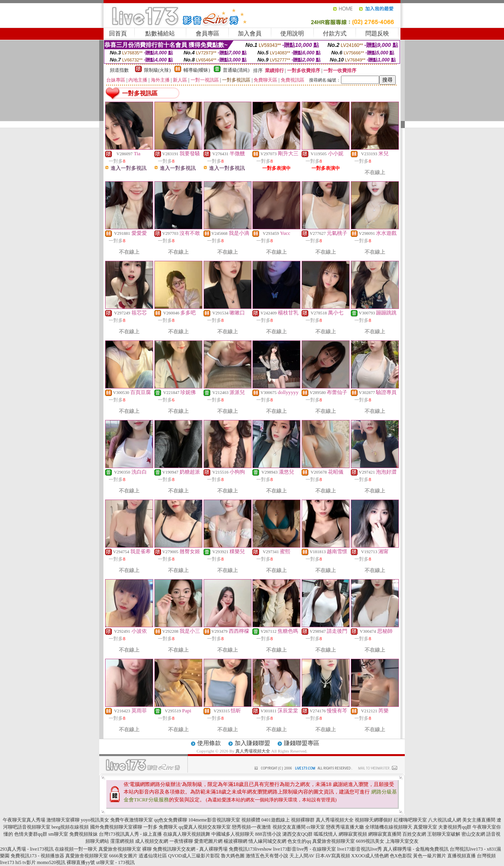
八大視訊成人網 (445, 820)
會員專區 (208, 33)
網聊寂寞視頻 (353, 834)
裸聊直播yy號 (81, 862)
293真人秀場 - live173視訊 (27, 849)
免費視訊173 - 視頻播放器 (37, 856)
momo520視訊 (51, 862)
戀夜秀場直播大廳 (345, 827)
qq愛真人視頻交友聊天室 (205, 827)
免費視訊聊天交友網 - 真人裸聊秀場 (190, 849)
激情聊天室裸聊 (63, 820)
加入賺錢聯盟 (252, 743)
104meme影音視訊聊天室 (214, 820)
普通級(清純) (236, 70)
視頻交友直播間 (289, 827)
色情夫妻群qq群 (31, 834)
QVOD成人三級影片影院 (194, 856)
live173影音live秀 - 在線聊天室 (304, 849)
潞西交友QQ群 (297, 834)
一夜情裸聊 (181, 841)
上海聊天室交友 (402, 841)
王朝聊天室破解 (444, 834)
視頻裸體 (251, 820)
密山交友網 (473, 834)
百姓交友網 (414, 834)
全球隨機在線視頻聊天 (389, 827)
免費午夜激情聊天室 (132, 820)
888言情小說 (268, 834)
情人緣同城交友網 (267, 841)
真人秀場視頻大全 (253, 751)
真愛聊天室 (425, 827)
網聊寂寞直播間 (385, 834)
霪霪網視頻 (122, 841)
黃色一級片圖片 (430, 856)
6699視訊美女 (370, 841)
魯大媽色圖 (233, 856)
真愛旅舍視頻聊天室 (334, 841)
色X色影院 (401, 856)
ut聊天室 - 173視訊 (115, 862)
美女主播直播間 (479, 820)
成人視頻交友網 (152, 841)
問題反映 (377, 33)
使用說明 (292, 33)
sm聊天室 (58, 834)
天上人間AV (302, 856)
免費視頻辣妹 (83, 834)
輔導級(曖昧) (197, 70)
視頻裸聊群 (303, 820)
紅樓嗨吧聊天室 (410, 820)
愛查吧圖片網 (208, 841)
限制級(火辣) (157, 70)
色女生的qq (299, 841)
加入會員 (250, 33)
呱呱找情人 (326, 834)
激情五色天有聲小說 (267, 856)
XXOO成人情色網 (370, 856)
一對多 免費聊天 (160, 827)
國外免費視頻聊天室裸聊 (116, 827)
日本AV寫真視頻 (333, 856)
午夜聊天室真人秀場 (24, 820)
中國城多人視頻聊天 (233, 834)
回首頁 (118, 33)
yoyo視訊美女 (95, 820)
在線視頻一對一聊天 (76, 849)
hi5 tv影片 (26, 862)
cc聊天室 (316, 827)
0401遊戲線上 (276, 820)
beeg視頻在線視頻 (70, 827)
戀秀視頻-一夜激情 (252, 827)
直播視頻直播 (461, 856)
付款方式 (335, 33)
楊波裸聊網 (235, 841)
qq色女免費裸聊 (170, 820)
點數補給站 (160, 33)
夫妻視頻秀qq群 (455, 827)
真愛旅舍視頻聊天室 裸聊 (125, 849)
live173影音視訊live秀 (359, 849)
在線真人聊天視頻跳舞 (187, 834)
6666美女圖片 (123, 856)
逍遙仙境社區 (153, 856)
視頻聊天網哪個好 (374, 820)
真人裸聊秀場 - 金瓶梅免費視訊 (416, 849)
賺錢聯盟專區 (302, 743)
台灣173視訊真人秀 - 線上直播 (130, 834)
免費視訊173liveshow (250, 849)
